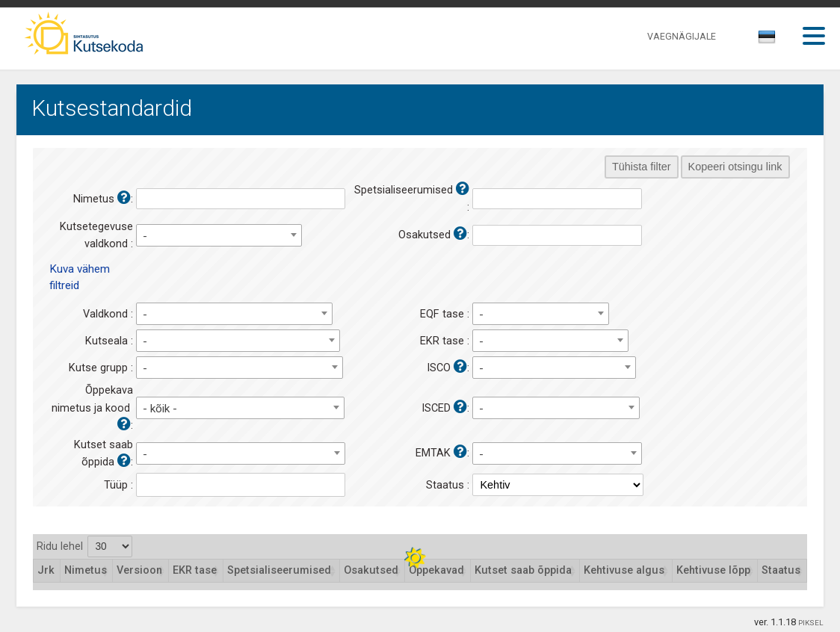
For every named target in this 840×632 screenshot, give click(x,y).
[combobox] (768, 41)
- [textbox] (145, 236)
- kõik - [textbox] (160, 409)
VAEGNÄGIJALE (682, 36)
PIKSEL (811, 623)
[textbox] (765, 40)
